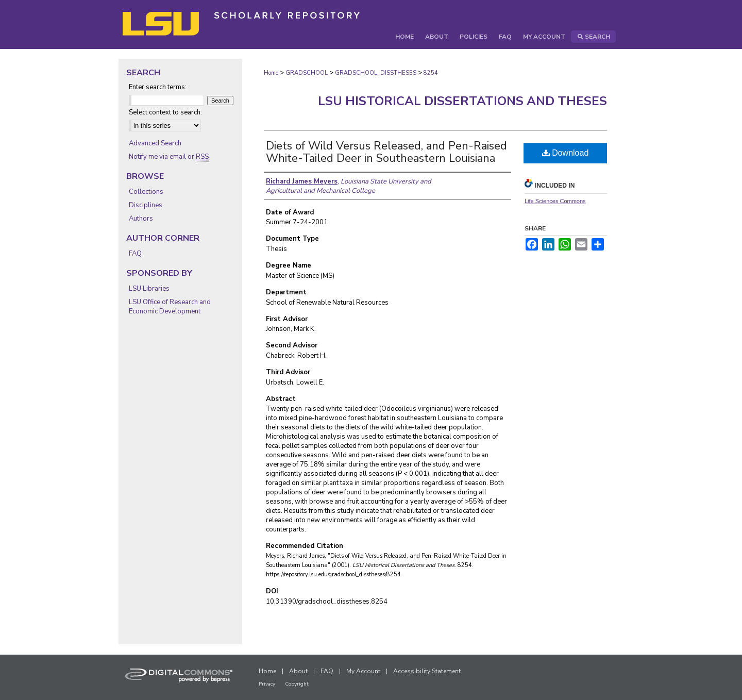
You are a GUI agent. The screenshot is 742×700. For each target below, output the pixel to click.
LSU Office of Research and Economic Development (170, 307)
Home (271, 73)
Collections (146, 192)
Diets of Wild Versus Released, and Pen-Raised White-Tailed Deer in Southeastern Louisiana (386, 152)
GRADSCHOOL (307, 73)
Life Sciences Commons (555, 201)
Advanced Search (155, 143)
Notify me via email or (169, 157)
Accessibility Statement (427, 671)
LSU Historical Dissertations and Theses (462, 101)
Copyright (297, 684)
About (298, 671)
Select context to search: (165, 112)
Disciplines (146, 205)
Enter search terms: (158, 87)
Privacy (267, 684)
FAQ (135, 254)
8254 (431, 73)
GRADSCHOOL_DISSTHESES (376, 73)
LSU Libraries (149, 289)
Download (566, 153)
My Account (363, 671)
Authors (141, 219)
